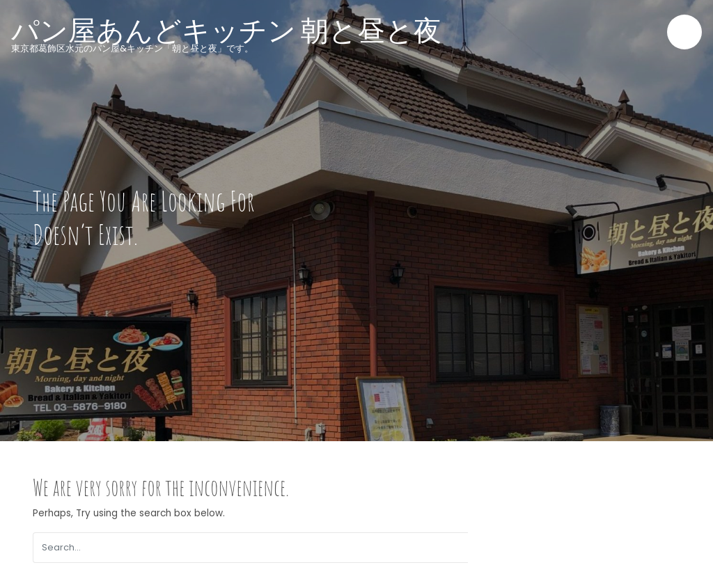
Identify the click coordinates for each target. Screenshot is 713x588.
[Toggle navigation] (684, 32)
